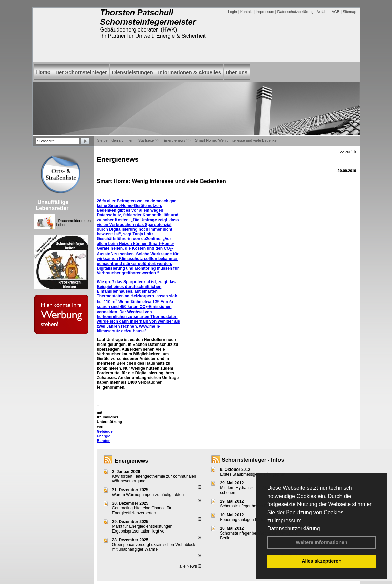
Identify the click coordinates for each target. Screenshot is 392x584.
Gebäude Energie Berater (105, 436)
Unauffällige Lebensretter (52, 205)
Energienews (132, 461)
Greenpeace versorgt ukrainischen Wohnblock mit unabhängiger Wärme (154, 547)
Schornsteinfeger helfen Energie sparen (256, 506)
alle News (190, 566)
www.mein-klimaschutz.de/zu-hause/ (129, 329)
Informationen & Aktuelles (190, 72)
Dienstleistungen (133, 72)
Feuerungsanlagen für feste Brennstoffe (256, 520)
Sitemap (349, 12)
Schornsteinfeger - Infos (253, 460)
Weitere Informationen (322, 542)
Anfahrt (322, 12)
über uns (237, 72)
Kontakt (246, 12)
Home (43, 72)
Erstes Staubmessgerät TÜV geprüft (253, 474)
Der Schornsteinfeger (81, 72)
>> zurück (348, 152)
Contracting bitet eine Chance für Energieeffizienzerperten (142, 510)
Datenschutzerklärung (294, 529)
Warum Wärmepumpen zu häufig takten (148, 495)
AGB (336, 12)
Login (233, 12)
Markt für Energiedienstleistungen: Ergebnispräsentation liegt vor (143, 529)
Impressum (288, 520)
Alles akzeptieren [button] (322, 561)
